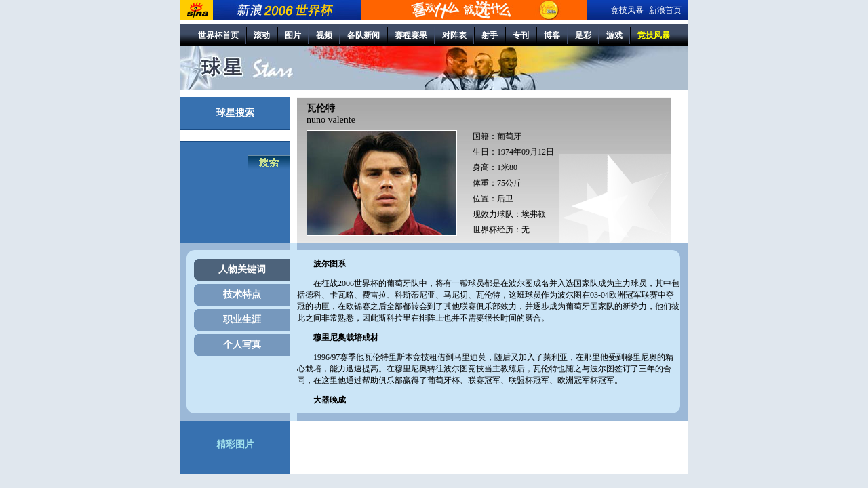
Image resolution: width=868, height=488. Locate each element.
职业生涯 (242, 320)
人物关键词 (242, 269)
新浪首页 (665, 10)
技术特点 (242, 294)
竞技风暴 (627, 10)
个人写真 (242, 345)
